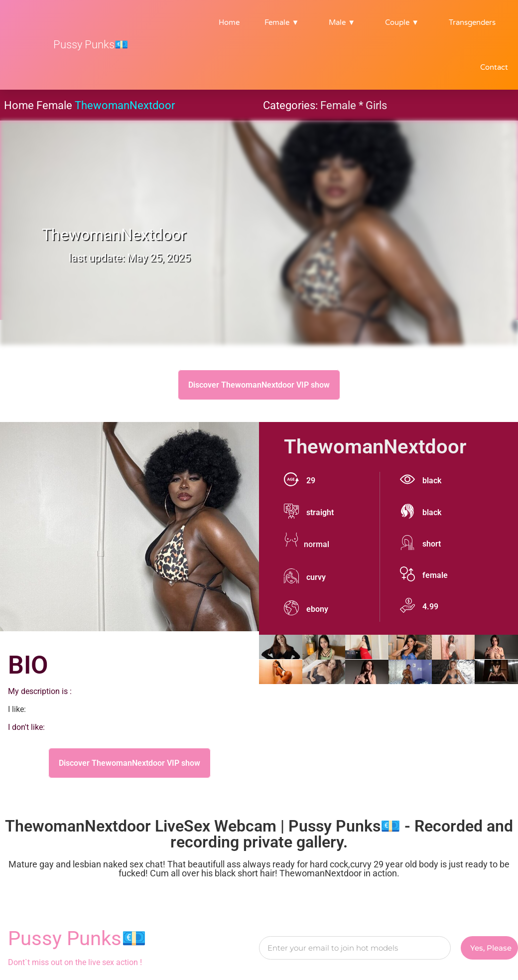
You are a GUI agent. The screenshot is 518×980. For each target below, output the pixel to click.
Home (229, 22)
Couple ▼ (404, 22)
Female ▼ (284, 22)
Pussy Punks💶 (91, 45)
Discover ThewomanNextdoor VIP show (259, 385)
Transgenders (472, 22)
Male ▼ (344, 22)
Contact (494, 67)
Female (54, 105)
